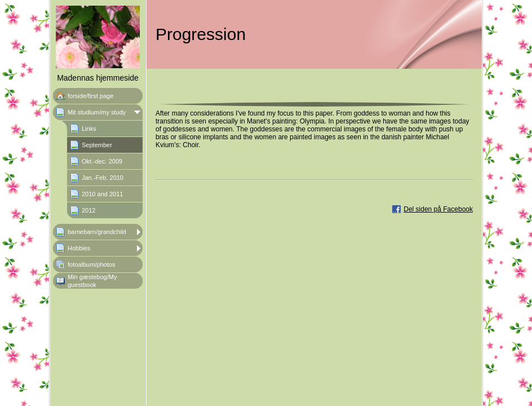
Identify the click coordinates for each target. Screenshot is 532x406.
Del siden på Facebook (438, 209)
